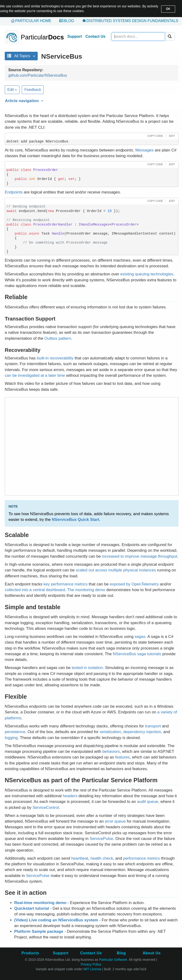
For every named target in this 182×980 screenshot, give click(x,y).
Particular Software (113, 960)
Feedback (33, 90)
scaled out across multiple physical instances (116, 570)
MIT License (92, 969)
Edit (12, 90)
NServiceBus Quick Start (75, 520)
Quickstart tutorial (32, 908)
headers (70, 796)
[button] (91, 100)
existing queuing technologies (147, 274)
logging (11, 738)
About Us (152, 953)
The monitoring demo (86, 590)
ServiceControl (46, 808)
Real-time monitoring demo (40, 903)
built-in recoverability (55, 358)
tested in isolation (87, 668)
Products (30, 953)
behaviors (111, 751)
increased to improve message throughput (140, 556)
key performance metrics (65, 584)
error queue (115, 821)
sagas (140, 637)
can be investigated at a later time (35, 375)
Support (75, 36)
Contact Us (96, 36)
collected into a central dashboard (35, 590)
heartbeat (80, 858)
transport (153, 726)
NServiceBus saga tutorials (137, 654)
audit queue (148, 802)
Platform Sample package (39, 931)
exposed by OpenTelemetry (134, 584)
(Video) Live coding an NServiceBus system (56, 920)
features (122, 757)
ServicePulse (101, 839)
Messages (144, 150)
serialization (110, 732)
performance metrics (142, 858)
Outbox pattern (58, 338)
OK (168, 9)
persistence (15, 732)
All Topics (21, 56)
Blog (69, 21)
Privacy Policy (91, 964)
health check (102, 858)
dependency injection (142, 732)
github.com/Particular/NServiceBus (38, 75)
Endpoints (14, 192)
